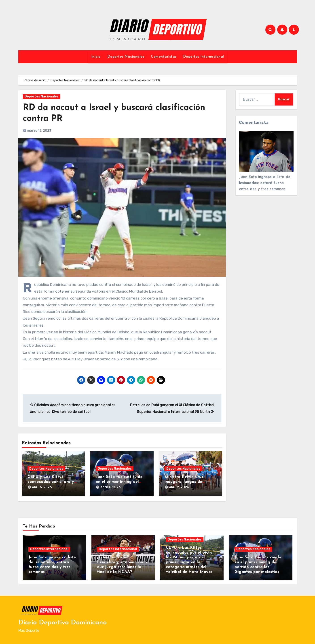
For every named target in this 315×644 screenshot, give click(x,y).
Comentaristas (164, 57)
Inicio (96, 57)
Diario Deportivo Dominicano (62, 623)
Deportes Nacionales (126, 57)
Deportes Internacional (204, 57)
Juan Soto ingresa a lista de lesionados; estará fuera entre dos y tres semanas (265, 183)
